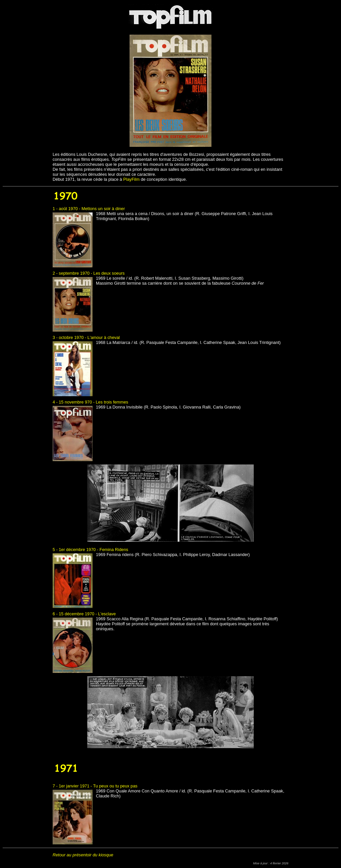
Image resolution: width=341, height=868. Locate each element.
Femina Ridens (114, 550)
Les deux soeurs (109, 273)
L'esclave (107, 614)
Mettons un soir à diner (103, 209)
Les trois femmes (112, 402)
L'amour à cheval (104, 337)
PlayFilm (131, 179)
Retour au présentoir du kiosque (83, 855)
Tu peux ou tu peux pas (115, 786)
